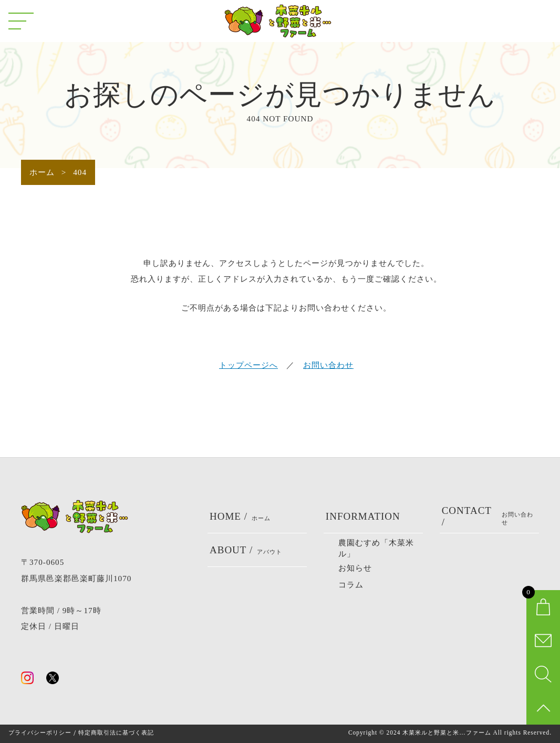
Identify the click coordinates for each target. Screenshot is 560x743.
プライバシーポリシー (40, 733)
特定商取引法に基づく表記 (116, 733)
